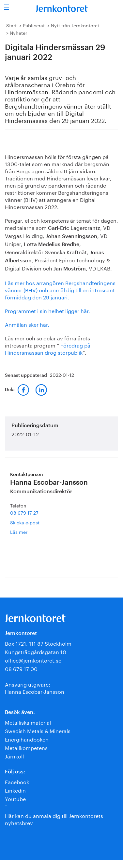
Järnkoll (14, 756)
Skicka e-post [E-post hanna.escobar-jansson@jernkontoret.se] (25, 522)
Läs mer (28, 532)
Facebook (17, 781)
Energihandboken (27, 739)
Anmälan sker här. (27, 324)
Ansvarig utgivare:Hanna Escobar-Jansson (35, 687)
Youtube (15, 798)
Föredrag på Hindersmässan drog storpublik (48, 348)
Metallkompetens (26, 747)
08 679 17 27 (24, 512)
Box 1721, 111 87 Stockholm (38, 643)
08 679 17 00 (21, 668)
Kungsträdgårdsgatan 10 (36, 651)
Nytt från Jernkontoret (75, 25)
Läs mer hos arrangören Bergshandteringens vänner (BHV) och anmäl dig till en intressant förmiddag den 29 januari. (60, 289)
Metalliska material (28, 722)
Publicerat (34, 25)
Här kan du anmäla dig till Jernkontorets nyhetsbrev (54, 819)
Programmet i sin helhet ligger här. (47, 310)
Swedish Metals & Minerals (38, 730)
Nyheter (18, 33)
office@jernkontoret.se (33, 660)
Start (11, 25)
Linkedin (15, 790)
